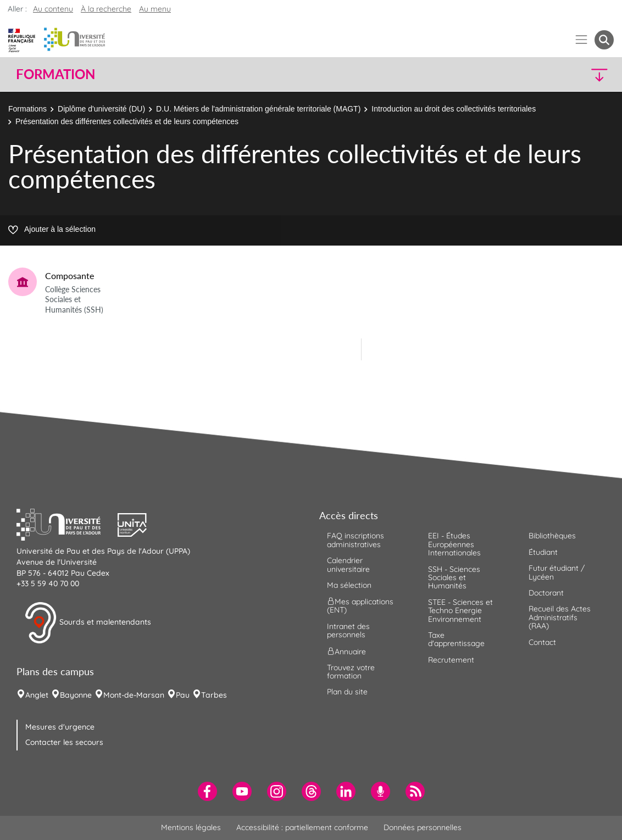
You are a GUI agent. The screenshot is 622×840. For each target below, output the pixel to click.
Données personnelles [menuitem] (423, 827)
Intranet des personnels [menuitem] (348, 630)
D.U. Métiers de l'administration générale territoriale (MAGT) (258, 109)
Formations (27, 109)
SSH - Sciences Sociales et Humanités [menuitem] (454, 578)
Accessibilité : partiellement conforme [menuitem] (302, 827)
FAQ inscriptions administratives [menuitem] (356, 540)
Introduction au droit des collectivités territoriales (454, 109)
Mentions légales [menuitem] (191, 827)
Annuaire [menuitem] (346, 651)
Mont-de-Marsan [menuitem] (134, 695)
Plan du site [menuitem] (347, 692)
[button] (541, 74)
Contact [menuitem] (542, 642)
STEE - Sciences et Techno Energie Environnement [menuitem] (460, 611)
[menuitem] (207, 791)
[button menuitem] (604, 40)
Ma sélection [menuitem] (349, 585)
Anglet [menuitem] (37, 695)
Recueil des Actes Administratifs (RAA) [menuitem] (560, 617)
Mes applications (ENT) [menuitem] (360, 606)
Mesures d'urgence (60, 727)
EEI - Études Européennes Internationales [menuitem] (454, 544)
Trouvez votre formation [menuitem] (351, 672)
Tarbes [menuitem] (214, 695)
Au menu (155, 9)
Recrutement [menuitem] (451, 660)
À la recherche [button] (106, 9)
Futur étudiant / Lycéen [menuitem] (557, 572)
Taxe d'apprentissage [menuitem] (456, 639)
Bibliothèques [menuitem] (552, 536)
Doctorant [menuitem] (546, 593)
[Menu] (582, 40)
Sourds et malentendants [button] (88, 623)
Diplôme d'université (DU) (101, 109)
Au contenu (53, 9)
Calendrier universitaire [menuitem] (348, 564)
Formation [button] (55, 74)
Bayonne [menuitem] (76, 695)
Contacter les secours (64, 742)
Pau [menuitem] (183, 695)
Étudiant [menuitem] (543, 552)
